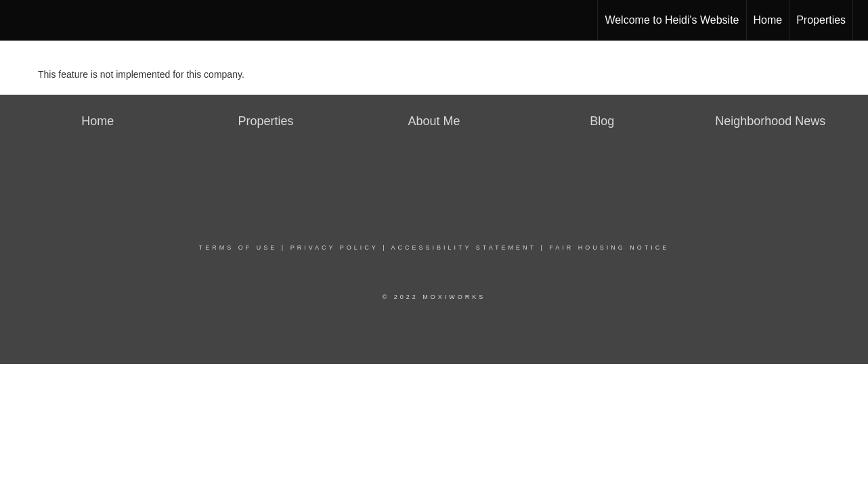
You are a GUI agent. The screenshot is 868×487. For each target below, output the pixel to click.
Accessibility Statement (464, 248)
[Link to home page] (17, 20)
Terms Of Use (238, 248)
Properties (821, 20)
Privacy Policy (334, 248)
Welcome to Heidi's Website (672, 20)
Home (768, 20)
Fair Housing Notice (609, 248)
